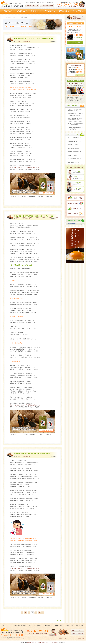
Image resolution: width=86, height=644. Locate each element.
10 (39, 613)
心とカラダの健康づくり (24, 41)
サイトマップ (81, 638)
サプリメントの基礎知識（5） (75, 152)
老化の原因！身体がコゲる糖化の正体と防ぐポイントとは (33, 216)
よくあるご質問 (78, 11)
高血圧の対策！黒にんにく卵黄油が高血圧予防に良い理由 (76, 119)
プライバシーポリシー (70, 638)
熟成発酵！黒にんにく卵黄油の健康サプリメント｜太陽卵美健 (42, 642)
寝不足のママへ (77, 177)
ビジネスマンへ (8, 11)
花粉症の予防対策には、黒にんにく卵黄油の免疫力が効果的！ (76, 114)
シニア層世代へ (36, 11)
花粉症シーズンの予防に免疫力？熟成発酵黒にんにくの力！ (76, 110)
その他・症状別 (77, 188)
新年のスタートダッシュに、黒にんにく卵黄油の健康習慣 (76, 124)
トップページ (6, 625)
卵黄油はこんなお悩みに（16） (75, 145)
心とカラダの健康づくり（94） (75, 155)
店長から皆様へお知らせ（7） (75, 162)
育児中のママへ (22, 11)
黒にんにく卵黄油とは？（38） (75, 138)
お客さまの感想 (64, 11)
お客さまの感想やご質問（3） (75, 159)
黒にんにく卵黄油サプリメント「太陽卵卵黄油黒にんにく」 (25, 167)
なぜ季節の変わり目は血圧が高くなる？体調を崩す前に (33, 454)
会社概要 (61, 638)
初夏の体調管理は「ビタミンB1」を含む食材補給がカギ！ (34, 39)
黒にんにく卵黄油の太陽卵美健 (75, 96)
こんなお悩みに (50, 11)
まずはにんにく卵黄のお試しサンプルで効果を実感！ (76, 128)
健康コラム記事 (79, 625)
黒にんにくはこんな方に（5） (75, 141)
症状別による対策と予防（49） (75, 148)
